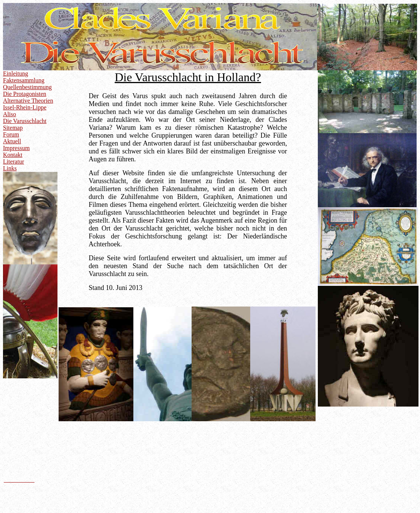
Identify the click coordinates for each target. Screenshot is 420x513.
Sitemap (13, 128)
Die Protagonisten (25, 94)
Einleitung (16, 74)
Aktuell (12, 141)
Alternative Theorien (28, 101)
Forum (11, 134)
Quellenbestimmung (27, 87)
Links (10, 168)
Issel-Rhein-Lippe (25, 107)
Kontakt (13, 155)
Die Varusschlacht (25, 121)
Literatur (14, 162)
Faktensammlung (24, 80)
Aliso (10, 114)
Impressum (16, 148)
